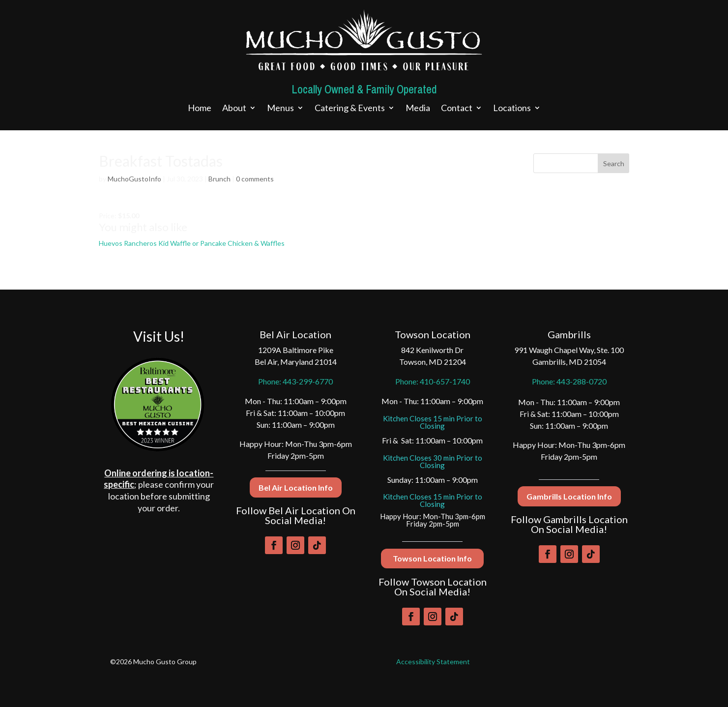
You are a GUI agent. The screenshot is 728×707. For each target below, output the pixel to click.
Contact (457, 109)
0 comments (255, 179)
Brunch (219, 179)
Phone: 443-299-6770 (295, 381)
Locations (512, 109)
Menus (280, 109)
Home (200, 109)
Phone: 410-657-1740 (433, 381)
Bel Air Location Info (296, 487)
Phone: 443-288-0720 (569, 381)
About (234, 109)
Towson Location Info (432, 558)
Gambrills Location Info (569, 496)
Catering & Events (350, 109)
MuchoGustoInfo (134, 179)
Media (418, 109)
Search (614, 163)
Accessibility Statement (433, 662)
